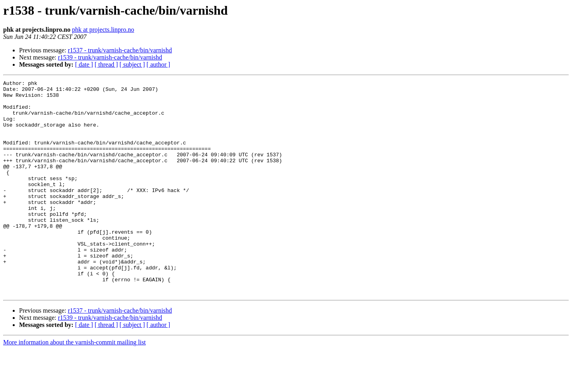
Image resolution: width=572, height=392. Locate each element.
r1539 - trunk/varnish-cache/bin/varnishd (110, 57)
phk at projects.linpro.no (103, 30)
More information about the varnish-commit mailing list (74, 385)
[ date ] (84, 64)
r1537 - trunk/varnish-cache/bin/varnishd (120, 50)
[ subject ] (132, 64)
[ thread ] (106, 64)
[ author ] (158, 64)
